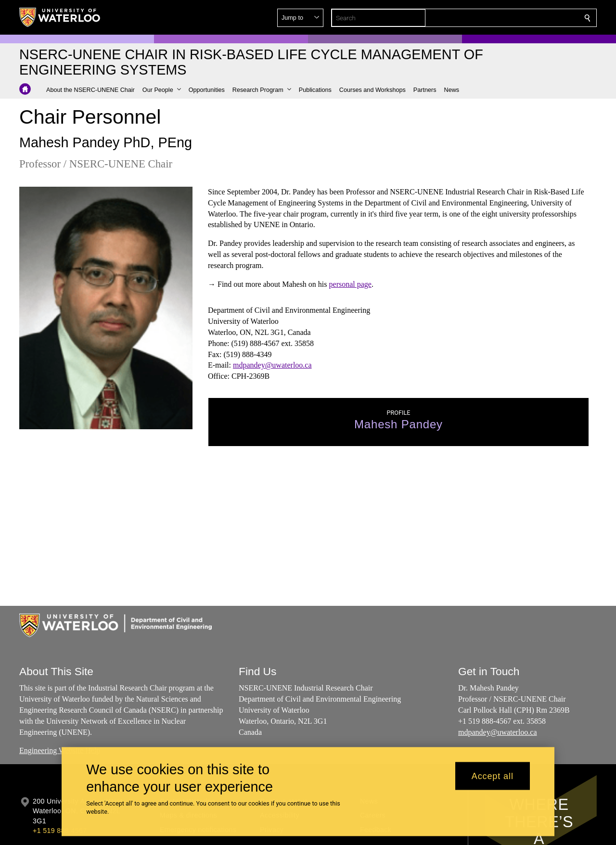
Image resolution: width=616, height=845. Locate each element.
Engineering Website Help (60, 750)
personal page (350, 284)
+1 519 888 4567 (60, 831)
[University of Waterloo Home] (60, 17)
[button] (518, 18)
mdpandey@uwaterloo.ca (272, 365)
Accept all (493, 776)
